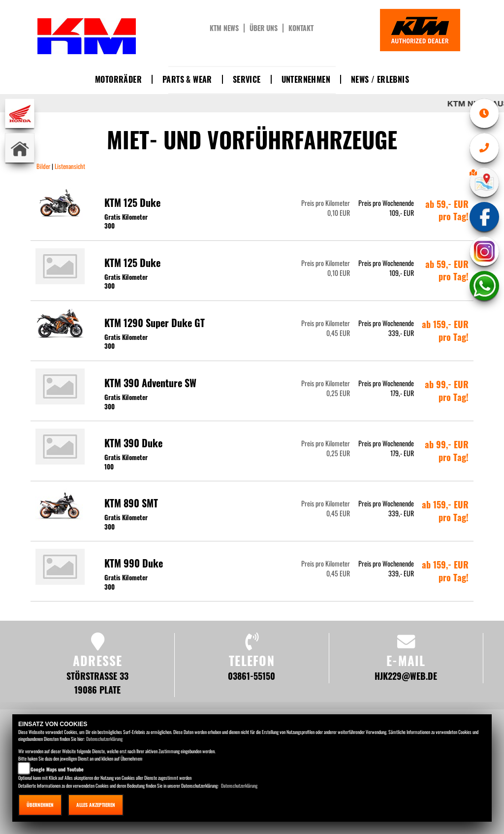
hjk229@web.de (406, 676)
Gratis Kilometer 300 (126, 221)
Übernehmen (40, 805)
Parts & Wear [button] (187, 79)
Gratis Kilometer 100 (126, 462)
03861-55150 (252, 676)
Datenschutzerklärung (104, 739)
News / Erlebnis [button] (380, 79)
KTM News (224, 28)
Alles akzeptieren (96, 805)
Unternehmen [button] (306, 79)
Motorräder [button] (118, 79)
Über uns (264, 28)
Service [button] (247, 79)
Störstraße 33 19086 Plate (97, 683)
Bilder (44, 166)
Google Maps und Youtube (57, 769)
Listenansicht (69, 166)
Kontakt (301, 28)
